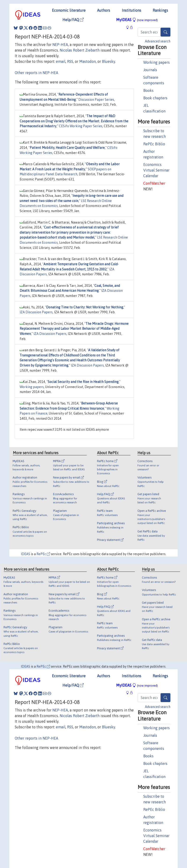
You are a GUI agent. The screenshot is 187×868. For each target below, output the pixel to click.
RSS (70, 61)
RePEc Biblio (154, 144)
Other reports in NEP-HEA (36, 73)
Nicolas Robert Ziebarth (80, 50)
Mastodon (88, 61)
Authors (104, 10)
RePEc (43, 554)
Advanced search (158, 41)
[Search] (165, 32)
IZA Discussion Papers (36, 312)
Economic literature (69, 10)
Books (148, 90)
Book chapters (155, 98)
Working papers (156, 62)
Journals (150, 70)
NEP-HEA (60, 45)
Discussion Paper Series (96, 100)
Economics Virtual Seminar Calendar (156, 170)
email (61, 61)
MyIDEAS (137, 20)
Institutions (131, 10)
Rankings (160, 10)
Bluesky (108, 61)
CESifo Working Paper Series (81, 126)
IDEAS (25, 554)
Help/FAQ (73, 20)
